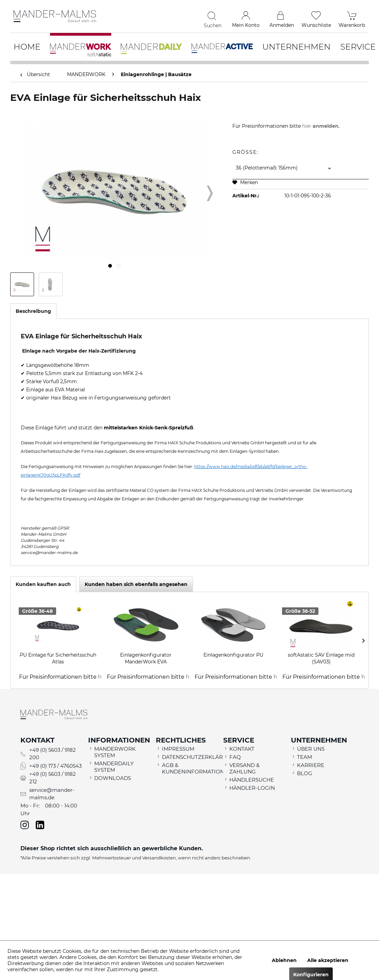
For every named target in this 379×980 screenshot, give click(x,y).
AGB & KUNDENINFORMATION (191, 768)
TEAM (304, 757)
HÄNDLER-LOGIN (252, 788)
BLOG (305, 773)
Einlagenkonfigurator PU (233, 655)
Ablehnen (284, 960)
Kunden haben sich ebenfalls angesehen (136, 584)
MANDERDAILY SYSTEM (114, 767)
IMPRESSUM (178, 749)
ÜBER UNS (311, 749)
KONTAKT (242, 749)
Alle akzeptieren (328, 960)
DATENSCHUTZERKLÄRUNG (191, 757)
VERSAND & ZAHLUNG (244, 768)
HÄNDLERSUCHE (252, 780)
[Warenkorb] (352, 17)
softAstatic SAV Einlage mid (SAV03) (321, 658)
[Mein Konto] (246, 17)
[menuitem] (171, 17)
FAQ (235, 757)
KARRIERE (311, 765)
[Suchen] (213, 16)
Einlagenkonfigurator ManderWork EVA (146, 658)
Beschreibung (33, 311)
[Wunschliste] (316, 17)
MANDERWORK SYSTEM (115, 752)
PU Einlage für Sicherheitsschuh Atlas (58, 658)
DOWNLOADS (113, 778)
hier (320, 126)
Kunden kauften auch (43, 584)
